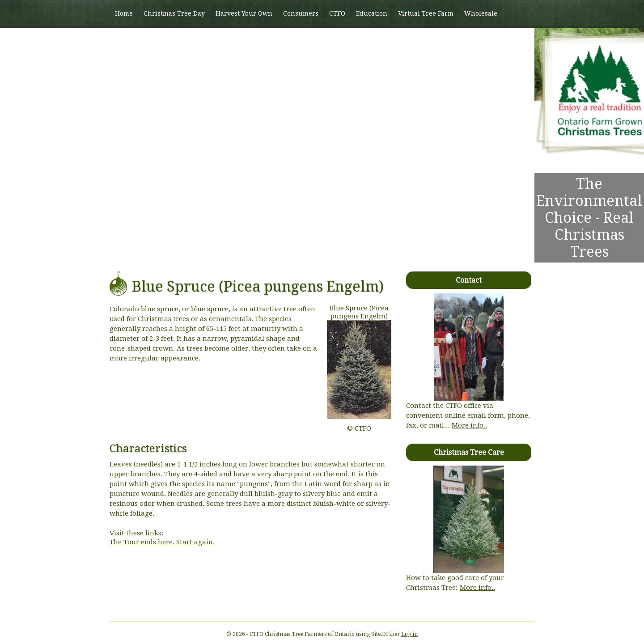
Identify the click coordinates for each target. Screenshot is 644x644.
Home (124, 13)
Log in (409, 634)
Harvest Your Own (244, 13)
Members (129, 41)
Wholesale (481, 13)
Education (372, 13)
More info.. (469, 425)
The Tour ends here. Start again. (162, 542)
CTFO (337, 13)
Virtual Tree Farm (426, 13)
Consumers (301, 13)
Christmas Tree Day (174, 13)
